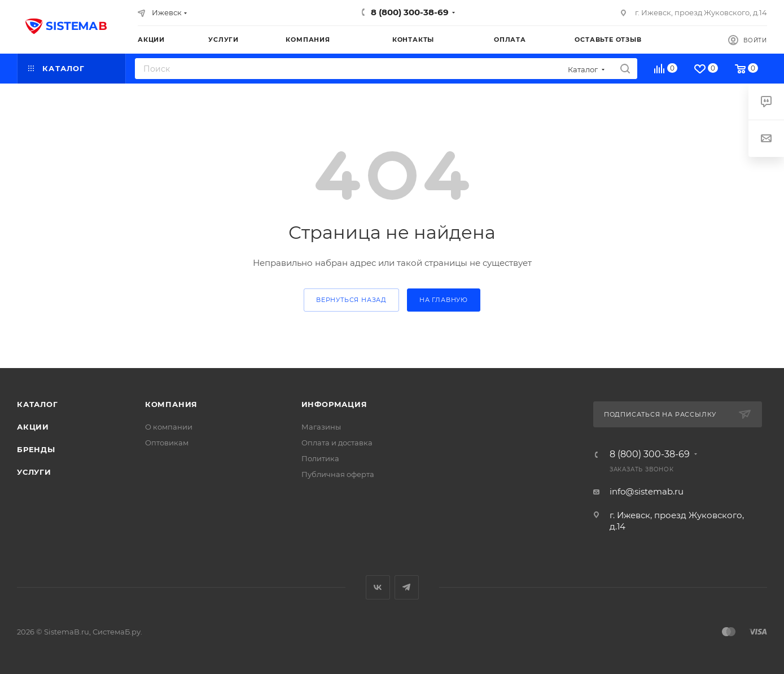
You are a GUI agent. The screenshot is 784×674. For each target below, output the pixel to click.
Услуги (34, 472)
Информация (334, 404)
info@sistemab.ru (647, 491)
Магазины (321, 427)
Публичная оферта (338, 474)
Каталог (38, 404)
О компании (169, 427)
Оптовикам (167, 443)
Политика (320, 458)
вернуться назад (351, 300)
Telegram (407, 587)
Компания (171, 404)
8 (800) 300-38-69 (410, 12)
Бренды (36, 449)
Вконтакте (378, 587)
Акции (33, 427)
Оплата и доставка (337, 443)
